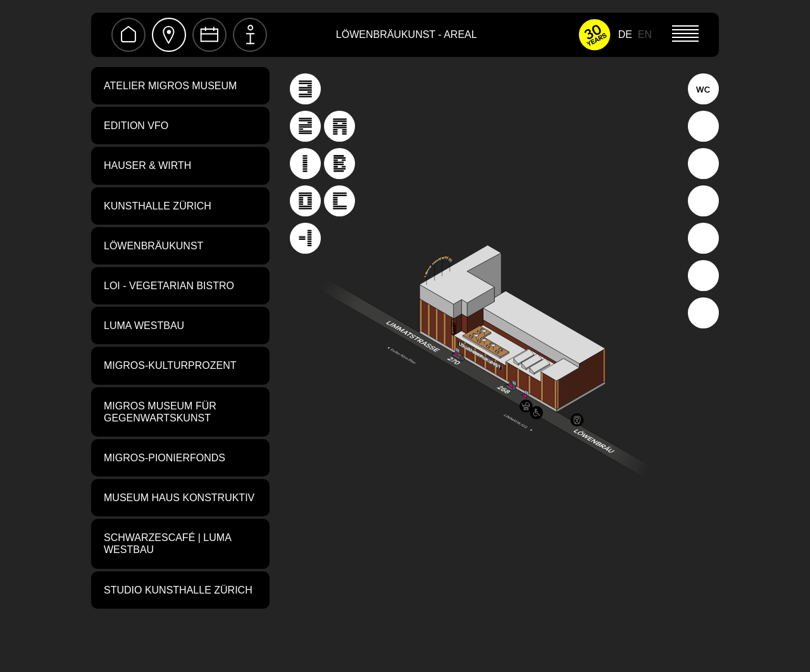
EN (645, 34)
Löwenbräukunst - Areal (407, 34)
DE (625, 34)
